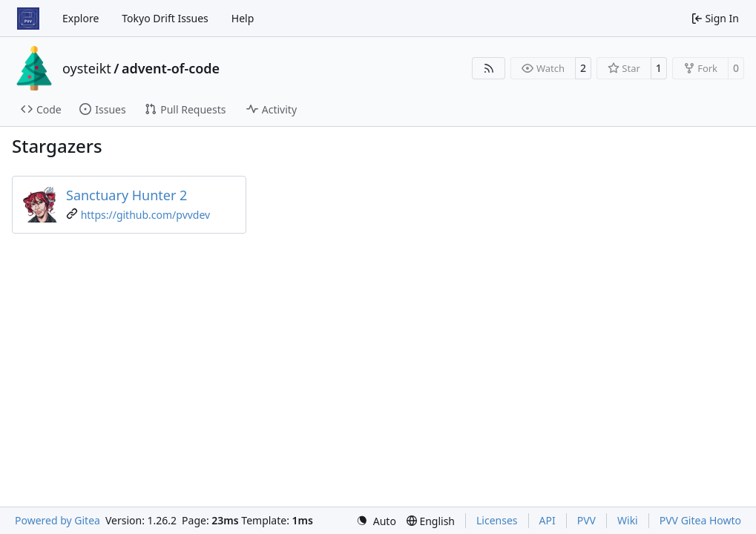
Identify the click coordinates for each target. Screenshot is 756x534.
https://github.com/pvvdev (146, 215)
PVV (586, 520)
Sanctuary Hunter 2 (126, 195)
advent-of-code (171, 68)
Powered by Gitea (57, 520)
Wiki (628, 520)
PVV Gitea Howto (700, 520)
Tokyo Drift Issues (165, 18)
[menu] (376, 521)
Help (243, 18)
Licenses (497, 520)
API (548, 520)
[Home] (28, 19)
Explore (80, 18)
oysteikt (87, 68)
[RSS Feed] (489, 68)
